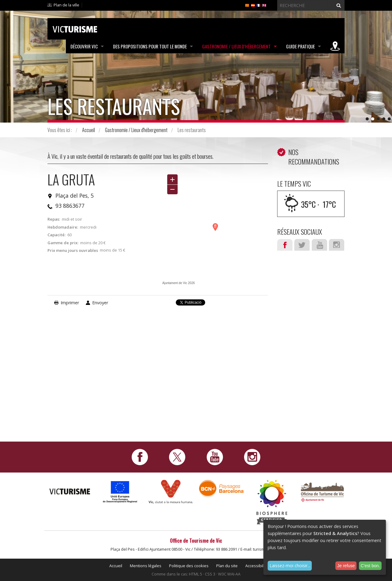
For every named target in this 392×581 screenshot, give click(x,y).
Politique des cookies (189, 566)
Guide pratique (300, 46)
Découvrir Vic (84, 46)
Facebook (285, 245)
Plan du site (227, 566)
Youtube (319, 245)
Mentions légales (146, 566)
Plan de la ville (66, 5)
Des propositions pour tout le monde (150, 46)
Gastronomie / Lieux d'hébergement (236, 46)
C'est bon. (370, 566)
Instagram (337, 245)
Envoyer (100, 303)
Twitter (302, 245)
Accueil (89, 130)
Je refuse (346, 566)
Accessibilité (257, 566)
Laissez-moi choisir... (290, 566)
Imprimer (70, 303)
